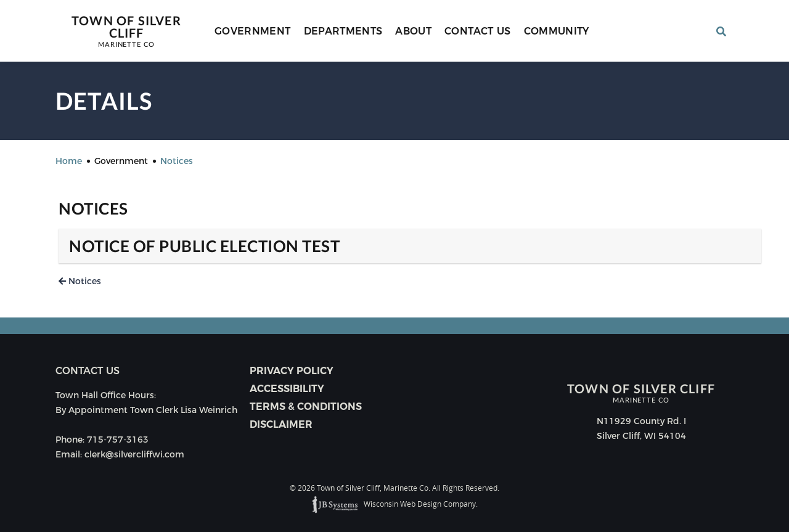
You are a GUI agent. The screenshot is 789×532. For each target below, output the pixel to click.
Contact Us (478, 31)
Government (253, 31)
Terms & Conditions (306, 407)
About (413, 31)
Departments (343, 31)
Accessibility (287, 389)
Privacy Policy (292, 371)
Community (557, 31)
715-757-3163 (118, 440)
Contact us (88, 371)
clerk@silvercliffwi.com (134, 454)
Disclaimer (281, 424)
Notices (80, 281)
